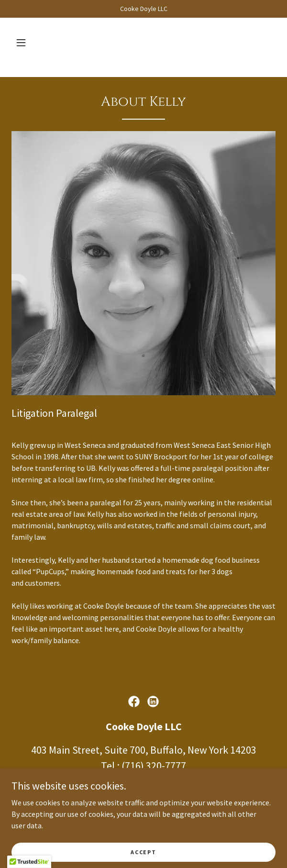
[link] (134, 701)
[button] (21, 43)
